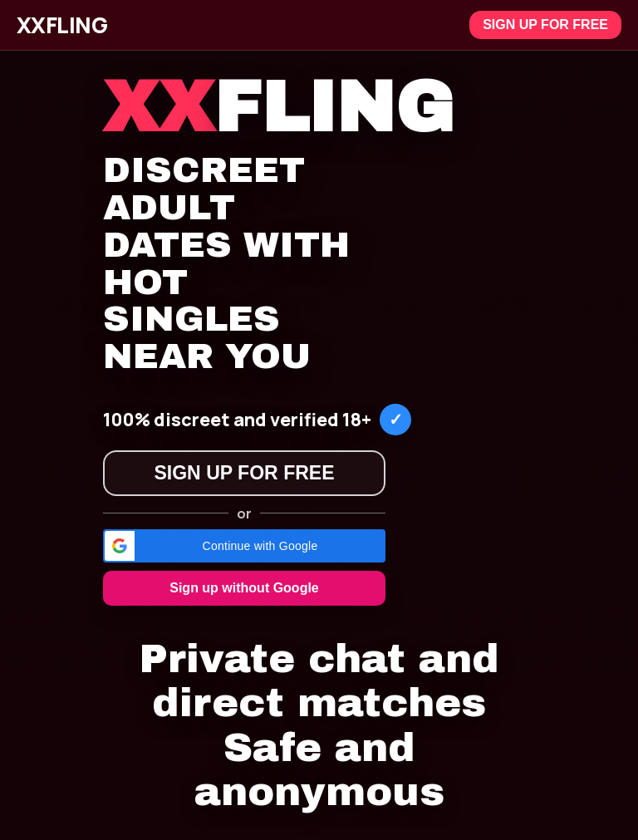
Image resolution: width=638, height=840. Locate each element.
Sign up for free (545, 25)
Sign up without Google (244, 588)
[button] (244, 546)
